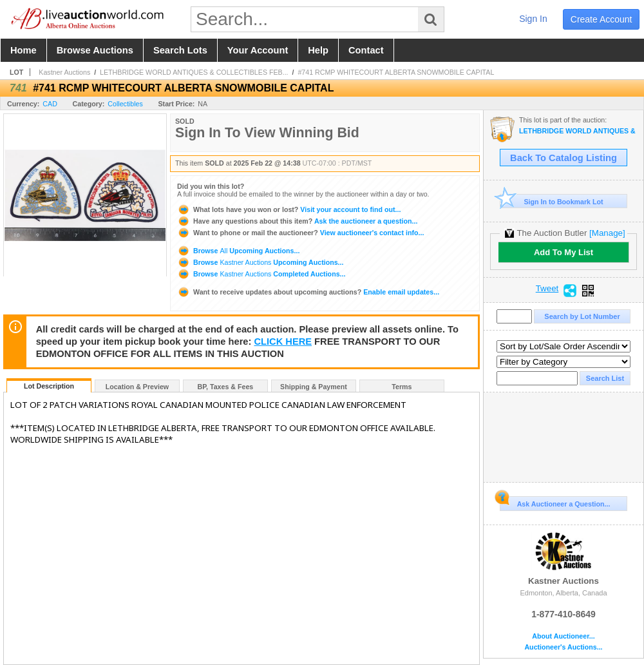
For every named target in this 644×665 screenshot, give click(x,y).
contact (366, 50)
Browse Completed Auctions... (261, 274)
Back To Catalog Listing (563, 158)
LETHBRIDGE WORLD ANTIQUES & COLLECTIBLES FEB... (194, 72)
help (318, 50)
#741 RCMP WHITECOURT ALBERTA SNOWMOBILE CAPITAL (396, 72)
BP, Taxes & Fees (226, 387)
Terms (402, 387)
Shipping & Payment (314, 387)
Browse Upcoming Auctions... (238, 251)
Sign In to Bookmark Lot (552, 201)
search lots (180, 50)
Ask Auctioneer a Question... (555, 502)
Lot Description (49, 386)
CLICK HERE (283, 342)
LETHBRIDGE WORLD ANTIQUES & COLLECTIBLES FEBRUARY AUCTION (578, 131)
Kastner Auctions (64, 72)
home (24, 50)
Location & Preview (137, 387)
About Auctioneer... (563, 636)
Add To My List (563, 252)
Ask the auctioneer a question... (297, 221)
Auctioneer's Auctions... (563, 647)
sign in (533, 19)
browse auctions (95, 50)
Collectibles (125, 104)
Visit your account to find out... (289, 209)
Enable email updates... (308, 292)
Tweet (547, 289)
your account (258, 50)
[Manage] (607, 233)
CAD (50, 104)
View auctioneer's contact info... (300, 233)
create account (601, 19)
